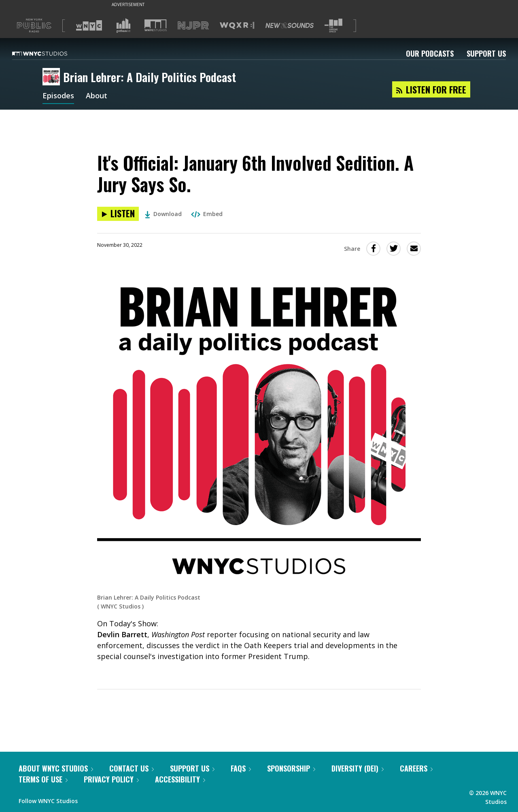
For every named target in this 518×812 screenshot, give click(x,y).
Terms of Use (43, 779)
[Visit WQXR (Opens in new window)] (237, 26)
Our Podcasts (430, 53)
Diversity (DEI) (358, 768)
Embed (207, 214)
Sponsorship (291, 768)
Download (163, 214)
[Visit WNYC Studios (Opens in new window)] (156, 25)
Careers (416, 768)
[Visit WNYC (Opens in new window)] (89, 25)
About (97, 96)
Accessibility (180, 779)
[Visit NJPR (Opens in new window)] (193, 26)
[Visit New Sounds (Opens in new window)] (290, 25)
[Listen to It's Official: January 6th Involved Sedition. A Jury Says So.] (118, 214)
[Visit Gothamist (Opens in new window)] (123, 25)
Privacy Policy (111, 779)
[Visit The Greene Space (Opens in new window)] (333, 26)
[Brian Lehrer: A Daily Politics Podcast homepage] (53, 77)
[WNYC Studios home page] (50, 53)
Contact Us (132, 768)
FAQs (241, 768)
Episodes (58, 96)
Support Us (486, 53)
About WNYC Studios (56, 768)
